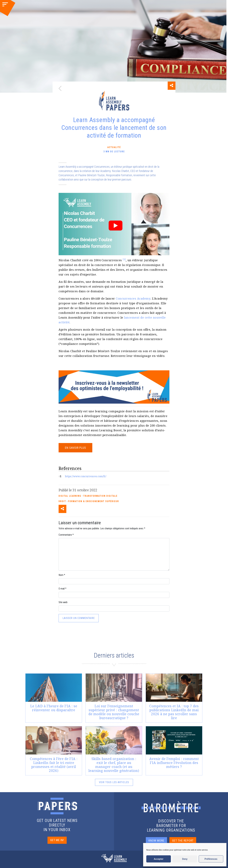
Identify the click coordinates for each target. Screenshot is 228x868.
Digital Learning (70, 496)
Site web (63, 602)
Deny (185, 859)
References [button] (70, 468)
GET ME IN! (57, 840)
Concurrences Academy (133, 298)
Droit (62, 501)
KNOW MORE (156, 841)
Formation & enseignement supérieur (93, 501)
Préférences (211, 859)
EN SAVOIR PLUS (75, 448)
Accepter (158, 859)
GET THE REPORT (183, 841)
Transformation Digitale (100, 496)
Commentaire (66, 535)
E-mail (62, 589)
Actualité (114, 147)
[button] (124, 260)
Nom (62, 575)
